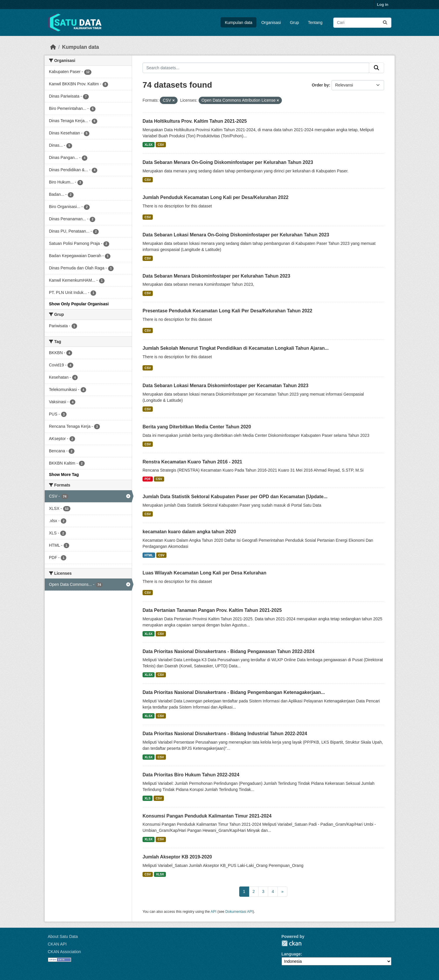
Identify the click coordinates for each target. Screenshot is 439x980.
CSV (161, 145)
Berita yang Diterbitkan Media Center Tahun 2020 (197, 427)
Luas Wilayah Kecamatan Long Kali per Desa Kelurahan (204, 573)
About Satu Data (63, 936)
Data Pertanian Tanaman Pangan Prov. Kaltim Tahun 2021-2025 (212, 610)
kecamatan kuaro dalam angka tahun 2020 (189, 532)
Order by (320, 85)
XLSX (149, 145)
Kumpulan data (239, 22)
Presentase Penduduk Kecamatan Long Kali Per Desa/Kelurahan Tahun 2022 (227, 311)
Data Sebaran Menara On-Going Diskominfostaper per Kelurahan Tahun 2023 (228, 162)
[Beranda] (53, 47)
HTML (149, 555)
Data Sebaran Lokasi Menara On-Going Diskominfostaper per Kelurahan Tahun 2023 (236, 235)
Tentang (315, 22)
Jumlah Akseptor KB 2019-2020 (177, 857)
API (214, 912)
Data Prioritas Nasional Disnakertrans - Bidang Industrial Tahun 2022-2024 (225, 734)
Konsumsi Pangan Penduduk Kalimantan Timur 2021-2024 (207, 816)
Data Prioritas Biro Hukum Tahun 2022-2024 (191, 775)
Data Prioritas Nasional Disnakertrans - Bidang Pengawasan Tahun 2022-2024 (228, 651)
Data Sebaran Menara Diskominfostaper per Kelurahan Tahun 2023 (216, 276)
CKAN (291, 943)
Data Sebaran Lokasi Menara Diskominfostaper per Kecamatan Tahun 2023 (225, 386)
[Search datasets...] (362, 23)
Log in (383, 5)
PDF (148, 479)
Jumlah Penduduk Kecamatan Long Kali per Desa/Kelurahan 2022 (216, 197)
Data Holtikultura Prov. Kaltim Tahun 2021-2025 (195, 121)
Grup (294, 22)
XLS (148, 798)
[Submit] (385, 23)
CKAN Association (65, 952)
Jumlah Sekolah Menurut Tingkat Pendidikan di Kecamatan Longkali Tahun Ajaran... (236, 348)
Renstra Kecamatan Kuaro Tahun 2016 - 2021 (192, 462)
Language (291, 954)
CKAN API (57, 944)
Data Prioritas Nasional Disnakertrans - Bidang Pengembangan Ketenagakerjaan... (234, 692)
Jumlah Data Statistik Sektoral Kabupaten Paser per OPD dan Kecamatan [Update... (235, 497)
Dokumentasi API (239, 912)
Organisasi (271, 22)
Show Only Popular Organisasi (79, 304)
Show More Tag (64, 475)
